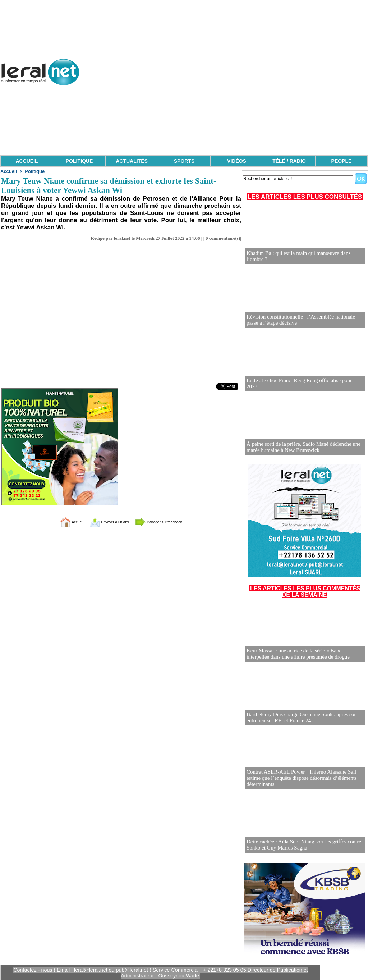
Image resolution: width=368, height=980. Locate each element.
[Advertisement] (237, 104)
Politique (35, 171)
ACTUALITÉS (132, 161)
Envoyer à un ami (103, 522)
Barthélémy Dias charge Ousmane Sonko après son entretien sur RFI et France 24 (298, 718)
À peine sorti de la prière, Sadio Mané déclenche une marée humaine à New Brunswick (300, 447)
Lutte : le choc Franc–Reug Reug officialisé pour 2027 (301, 387)
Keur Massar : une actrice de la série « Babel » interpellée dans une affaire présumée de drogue (305, 654)
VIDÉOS (237, 161)
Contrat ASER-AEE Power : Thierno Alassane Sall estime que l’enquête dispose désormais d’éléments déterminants (298, 778)
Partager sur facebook (169, 522)
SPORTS (184, 161)
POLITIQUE (79, 161)
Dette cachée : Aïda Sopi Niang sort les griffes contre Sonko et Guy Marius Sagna (300, 845)
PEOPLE (342, 161)
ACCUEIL (27, 161)
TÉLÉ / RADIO (289, 161)
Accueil (9, 171)
